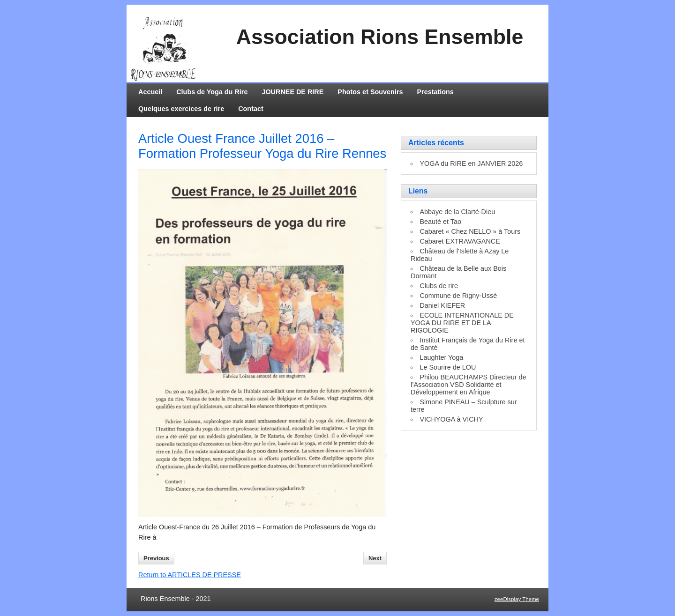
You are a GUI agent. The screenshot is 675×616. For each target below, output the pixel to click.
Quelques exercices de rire (181, 109)
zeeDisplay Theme (517, 599)
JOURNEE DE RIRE (292, 92)
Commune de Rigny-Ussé (458, 296)
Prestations (435, 92)
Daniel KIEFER (442, 305)
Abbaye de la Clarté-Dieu (457, 212)
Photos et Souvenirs (370, 92)
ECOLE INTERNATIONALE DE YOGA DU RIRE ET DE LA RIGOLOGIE (462, 323)
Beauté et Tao (440, 222)
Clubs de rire (439, 286)
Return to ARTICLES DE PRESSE (190, 575)
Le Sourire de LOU (448, 367)
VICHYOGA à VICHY (451, 419)
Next (375, 558)
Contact (251, 109)
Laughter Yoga (441, 357)
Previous (156, 558)
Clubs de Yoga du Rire (212, 92)
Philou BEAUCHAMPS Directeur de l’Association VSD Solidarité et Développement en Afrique (469, 385)
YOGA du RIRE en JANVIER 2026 (471, 163)
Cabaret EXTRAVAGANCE (460, 241)
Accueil (150, 92)
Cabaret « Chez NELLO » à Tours (470, 231)
